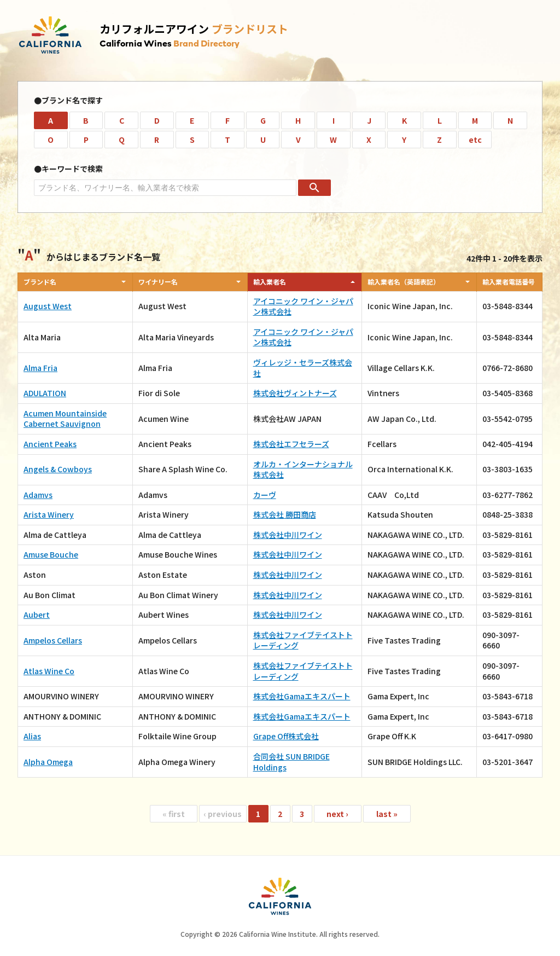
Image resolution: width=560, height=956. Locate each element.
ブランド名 (40, 282)
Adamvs (38, 495)
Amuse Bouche (51, 554)
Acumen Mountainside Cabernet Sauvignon (65, 419)
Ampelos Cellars (53, 640)
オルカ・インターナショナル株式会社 (303, 470)
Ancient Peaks (50, 444)
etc (475, 140)
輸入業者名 (270, 282)
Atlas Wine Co (49, 671)
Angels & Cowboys (58, 469)
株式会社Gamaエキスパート (302, 696)
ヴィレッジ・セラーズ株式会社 (303, 368)
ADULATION (45, 393)
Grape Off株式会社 (286, 736)
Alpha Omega (48, 762)
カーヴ (265, 495)
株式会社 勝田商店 (285, 514)
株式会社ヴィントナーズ (295, 393)
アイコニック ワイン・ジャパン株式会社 (303, 306)
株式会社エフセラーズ (291, 444)
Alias (32, 736)
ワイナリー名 (158, 282)
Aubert (37, 615)
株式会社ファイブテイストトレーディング (303, 640)
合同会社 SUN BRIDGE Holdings (291, 762)
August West (48, 306)
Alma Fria (40, 368)
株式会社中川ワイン (288, 535)
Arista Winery (49, 514)
